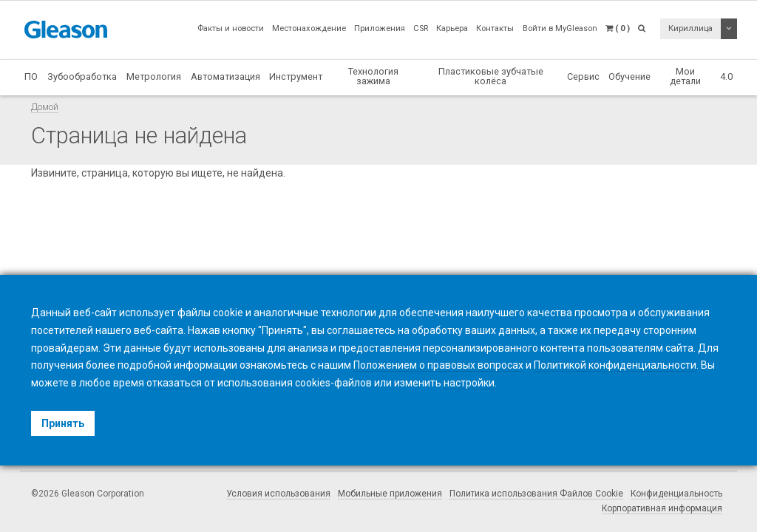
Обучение (629, 76)
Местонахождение (309, 28)
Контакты (495, 28)
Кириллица (690, 28)
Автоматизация (225, 76)
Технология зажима (373, 76)
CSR (421, 28)
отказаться (174, 383)
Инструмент (296, 76)
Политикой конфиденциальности (615, 365)
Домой (45, 107)
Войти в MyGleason (560, 28)
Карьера (452, 28)
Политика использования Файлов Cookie (536, 494)
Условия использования (278, 494)
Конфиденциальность (676, 494)
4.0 (726, 76)
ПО (31, 76)
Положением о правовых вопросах (438, 365)
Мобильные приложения (390, 494)
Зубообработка (82, 76)
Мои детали (685, 76)
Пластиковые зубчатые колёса (491, 76)
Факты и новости (231, 28)
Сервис (583, 76)
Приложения (380, 28)
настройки (469, 383)
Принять (63, 423)
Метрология (154, 76)
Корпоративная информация (662, 508)
